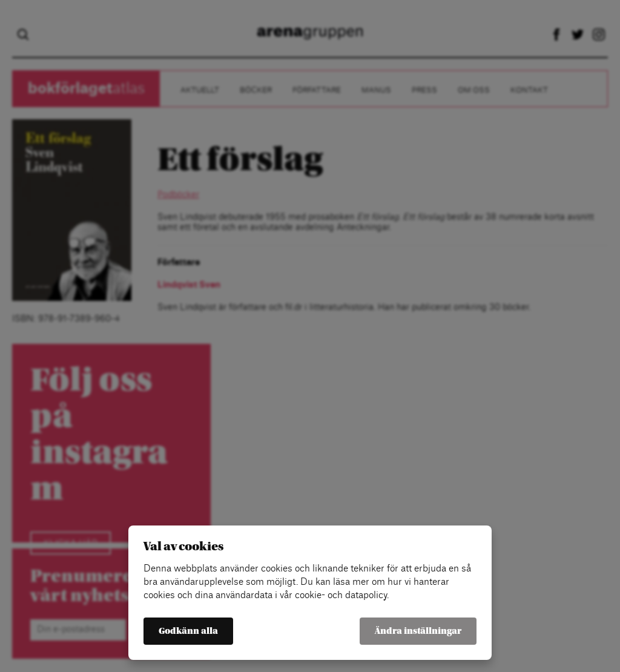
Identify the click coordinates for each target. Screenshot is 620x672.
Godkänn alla (188, 631)
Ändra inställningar (418, 631)
